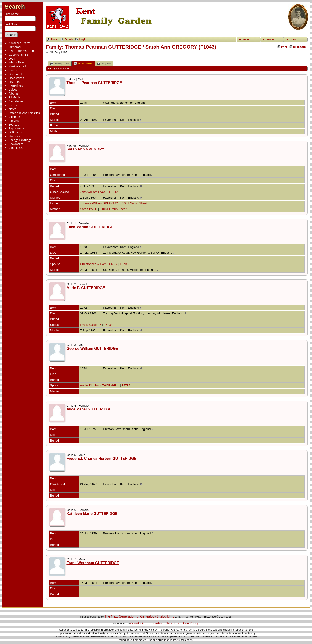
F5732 (126, 385)
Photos (13, 70)
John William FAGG (93, 192)
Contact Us (16, 148)
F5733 (124, 264)
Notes (12, 109)
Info (293, 39)
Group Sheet (83, 64)
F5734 (108, 325)
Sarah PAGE (89, 209)
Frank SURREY (91, 325)
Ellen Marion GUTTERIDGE (90, 227)
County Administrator (146, 623)
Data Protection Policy (182, 623)
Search (15, 7)
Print (284, 47)
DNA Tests (15, 132)
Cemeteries (16, 101)
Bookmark (299, 47)
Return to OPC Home (22, 51)
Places (13, 105)
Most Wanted (17, 66)
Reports (14, 121)
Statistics (14, 136)
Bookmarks (16, 144)
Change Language (20, 140)
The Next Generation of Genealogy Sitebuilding (139, 616)
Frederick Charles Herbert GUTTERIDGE (101, 459)
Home (55, 39)
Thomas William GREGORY (99, 203)
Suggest (104, 64)
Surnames (15, 47)
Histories (14, 82)
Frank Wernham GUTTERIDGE (93, 563)
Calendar (14, 117)
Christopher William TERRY (99, 264)
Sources (14, 125)
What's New (16, 62)
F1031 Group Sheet (134, 203)
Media (271, 39)
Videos (13, 90)
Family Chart (60, 64)
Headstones (16, 78)
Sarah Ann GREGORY (85, 149)
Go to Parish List (19, 55)
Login (83, 39)
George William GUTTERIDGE (92, 348)
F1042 (114, 192)
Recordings (16, 86)
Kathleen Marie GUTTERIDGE (92, 514)
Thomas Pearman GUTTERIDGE (94, 83)
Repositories (17, 128)
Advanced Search (20, 43)
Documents (16, 74)
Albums (13, 93)
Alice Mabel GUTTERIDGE (89, 409)
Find (246, 39)
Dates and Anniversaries (24, 113)
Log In (13, 59)
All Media (15, 97)
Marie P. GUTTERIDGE (86, 288)
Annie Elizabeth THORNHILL (99, 385)
